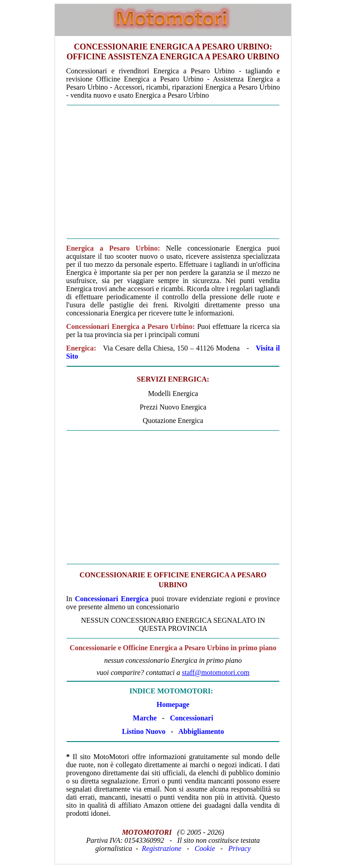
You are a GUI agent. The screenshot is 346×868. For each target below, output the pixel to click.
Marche (145, 718)
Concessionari (191, 718)
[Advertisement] (173, 172)
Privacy (240, 848)
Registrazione (162, 848)
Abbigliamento (201, 731)
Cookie (205, 848)
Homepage (173, 704)
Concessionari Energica (112, 599)
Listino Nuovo (144, 731)
